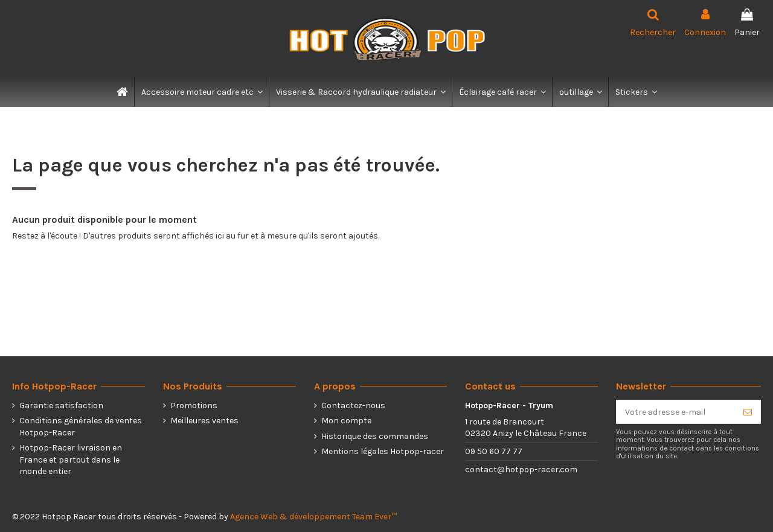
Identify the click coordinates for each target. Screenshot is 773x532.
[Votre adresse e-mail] (676, 412)
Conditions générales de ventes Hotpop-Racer (81, 427)
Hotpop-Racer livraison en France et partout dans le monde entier (71, 460)
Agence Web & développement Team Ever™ (313, 517)
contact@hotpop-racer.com (521, 470)
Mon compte (346, 421)
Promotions (194, 405)
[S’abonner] (748, 412)
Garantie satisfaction (61, 405)
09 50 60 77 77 (494, 451)
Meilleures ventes (204, 421)
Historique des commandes (375, 436)
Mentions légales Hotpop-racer (383, 451)
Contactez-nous (353, 405)
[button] (201, 92)
